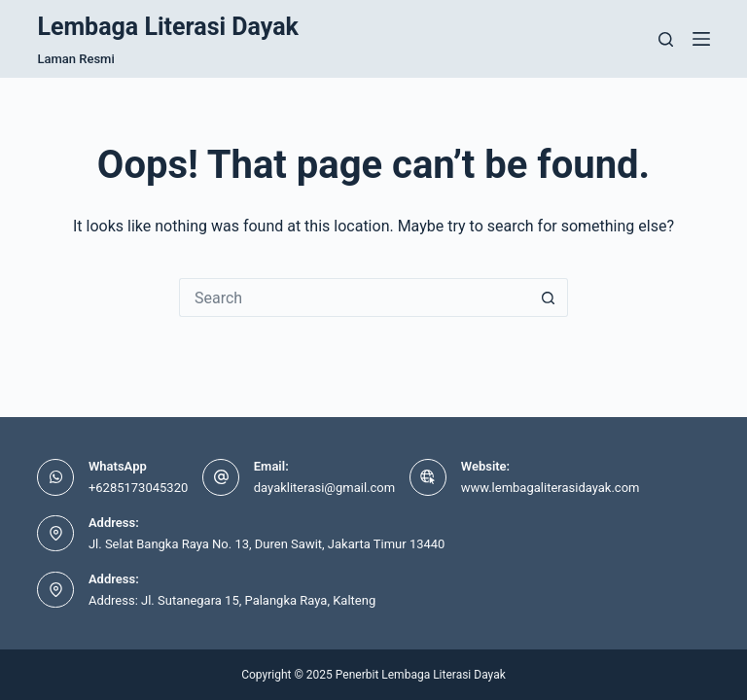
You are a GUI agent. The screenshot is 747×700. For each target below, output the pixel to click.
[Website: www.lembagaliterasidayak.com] (428, 477)
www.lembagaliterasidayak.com (551, 488)
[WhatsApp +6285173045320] (55, 477)
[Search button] (549, 297)
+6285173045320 (138, 488)
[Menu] (701, 39)
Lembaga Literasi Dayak (167, 27)
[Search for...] (354, 297)
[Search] (666, 39)
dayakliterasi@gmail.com (324, 488)
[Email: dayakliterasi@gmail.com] (221, 477)
